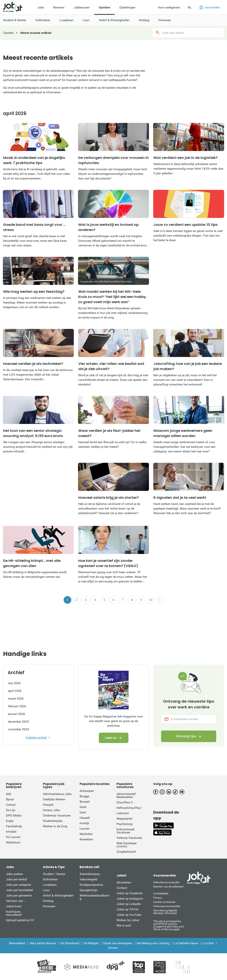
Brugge (84, 796)
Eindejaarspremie (91, 885)
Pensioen (49, 906)
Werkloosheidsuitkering (94, 897)
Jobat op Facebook (130, 893)
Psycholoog (124, 824)
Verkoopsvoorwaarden (167, 906)
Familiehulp (14, 826)
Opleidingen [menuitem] (127, 7)
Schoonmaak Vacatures (126, 831)
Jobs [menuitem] (41, 7)
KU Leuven (13, 837)
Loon (46, 890)
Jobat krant (14, 906)
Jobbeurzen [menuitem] (82, 7)
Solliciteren (50, 879)
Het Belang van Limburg (153, 943)
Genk (83, 807)
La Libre (208, 943)
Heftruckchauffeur (129, 808)
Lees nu (111, 738)
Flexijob (48, 805)
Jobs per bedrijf (17, 879)
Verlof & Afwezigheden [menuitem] (114, 20)
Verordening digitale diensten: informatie (165, 912)
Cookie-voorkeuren (164, 902)
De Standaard (70, 943)
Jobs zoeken (15, 874)
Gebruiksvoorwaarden (166, 882)
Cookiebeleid (161, 893)
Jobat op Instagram (130, 899)
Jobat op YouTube (129, 915)
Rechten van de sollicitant (168, 887)
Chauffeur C (125, 802)
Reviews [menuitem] (59, 7)
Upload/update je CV (20, 920)
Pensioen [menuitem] (165, 20)
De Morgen (91, 943)
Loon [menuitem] (86, 20)
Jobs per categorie (18, 885)
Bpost (10, 799)
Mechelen (86, 834)
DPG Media (14, 815)
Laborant (123, 813)
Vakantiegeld (88, 879)
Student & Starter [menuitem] (15, 20)
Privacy (158, 898)
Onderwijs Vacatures (57, 815)
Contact (122, 888)
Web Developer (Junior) (127, 845)
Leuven (84, 829)
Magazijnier (124, 819)
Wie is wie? (124, 925)
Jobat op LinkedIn (129, 904)
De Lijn (11, 810)
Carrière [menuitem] (104, 7)
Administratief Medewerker (126, 795)
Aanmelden (210, 8)
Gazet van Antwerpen (118, 943)
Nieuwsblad (17, 943)
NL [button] (190, 7)
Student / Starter (54, 874)
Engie (10, 821)
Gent (83, 812)
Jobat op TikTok (128, 909)
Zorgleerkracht (126, 852)
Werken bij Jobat (128, 920)
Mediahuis (13, 842)
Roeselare (86, 839)
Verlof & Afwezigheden (58, 895)
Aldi (9, 794)
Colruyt (11, 805)
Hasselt (85, 818)
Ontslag (48, 901)
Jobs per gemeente (19, 895)
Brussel (85, 802)
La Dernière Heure (186, 943)
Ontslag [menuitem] (144, 20)
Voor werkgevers (169, 7)
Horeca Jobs (51, 810)
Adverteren (124, 882)
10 (151, 600)
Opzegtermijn (89, 890)
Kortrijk (84, 823)
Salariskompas (90, 874)
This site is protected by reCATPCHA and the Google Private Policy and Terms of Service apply (168, 925)
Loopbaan (50, 885)
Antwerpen (87, 791)
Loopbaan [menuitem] (67, 20)
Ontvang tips (186, 736)
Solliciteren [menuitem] (43, 20)
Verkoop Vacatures (129, 838)
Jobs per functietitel (19, 890)
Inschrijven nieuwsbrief (14, 913)
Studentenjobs (53, 821)
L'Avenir (113, 948)
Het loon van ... (16, 901)
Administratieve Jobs (57, 794)
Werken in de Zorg (55, 826)
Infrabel (11, 832)
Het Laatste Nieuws (43, 943)
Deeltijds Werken (54, 799)
